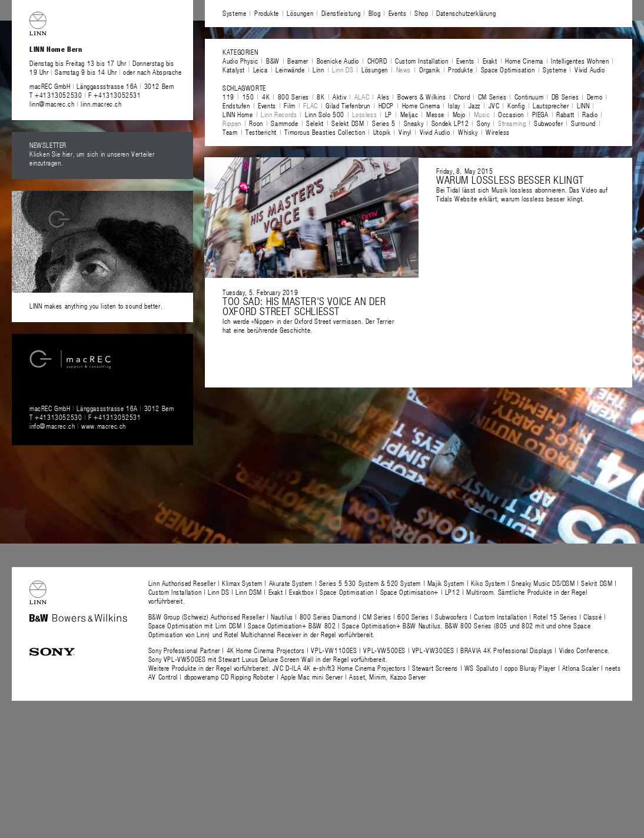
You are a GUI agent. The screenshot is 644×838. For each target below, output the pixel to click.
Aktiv (339, 97)
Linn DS (343, 69)
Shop (421, 13)
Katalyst (234, 69)
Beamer (298, 61)
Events (398, 13)
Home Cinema (524, 61)
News (404, 69)
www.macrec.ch (104, 426)
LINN (583, 105)
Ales (383, 97)
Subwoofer (548, 123)
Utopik (382, 132)
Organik (430, 69)
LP (389, 114)
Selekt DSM (348, 123)
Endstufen (236, 105)
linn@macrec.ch (52, 104)
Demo (595, 97)
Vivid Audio (590, 69)
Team (230, 132)
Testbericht (261, 132)
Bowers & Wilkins (422, 97)
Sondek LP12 (450, 123)
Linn (318, 69)
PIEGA (540, 114)
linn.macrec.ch (101, 104)
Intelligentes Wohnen (580, 61)
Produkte (267, 13)
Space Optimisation (508, 69)
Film (289, 105)
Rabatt (565, 114)
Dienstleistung (341, 13)
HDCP (386, 105)
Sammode (284, 123)
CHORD (377, 61)
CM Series (492, 97)
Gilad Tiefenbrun (348, 105)
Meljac (409, 114)
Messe (435, 114)
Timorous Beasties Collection (325, 132)
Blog (374, 13)
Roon (256, 123)
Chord (462, 97)
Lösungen (300, 13)
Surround (583, 123)
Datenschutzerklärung (466, 13)
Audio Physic (240, 61)
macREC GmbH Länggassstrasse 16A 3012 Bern (102, 86)
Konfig (516, 105)
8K (321, 97)
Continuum (529, 97)
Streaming (512, 123)
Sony (483, 123)
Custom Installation (421, 61)
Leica (260, 69)
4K (266, 97)
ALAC (362, 97)
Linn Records (279, 114)
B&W (273, 61)
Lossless (364, 114)
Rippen (232, 123)
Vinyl (405, 132)
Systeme (234, 13)
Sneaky (414, 123)
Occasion (511, 114)
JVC (494, 105)
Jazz (474, 105)
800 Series (293, 97)
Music (482, 114)
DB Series (565, 97)
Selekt (315, 123)
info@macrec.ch (52, 426)
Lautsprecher (551, 105)
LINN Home (238, 114)
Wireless (498, 132)
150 (248, 97)
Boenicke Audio (338, 61)
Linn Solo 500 (325, 114)
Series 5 (384, 123)
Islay (454, 105)
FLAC (310, 105)
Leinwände (290, 69)
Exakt (490, 61)
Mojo (459, 114)
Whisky (468, 132)
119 (228, 97)
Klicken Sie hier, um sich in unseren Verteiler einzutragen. (92, 158)
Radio (590, 114)
